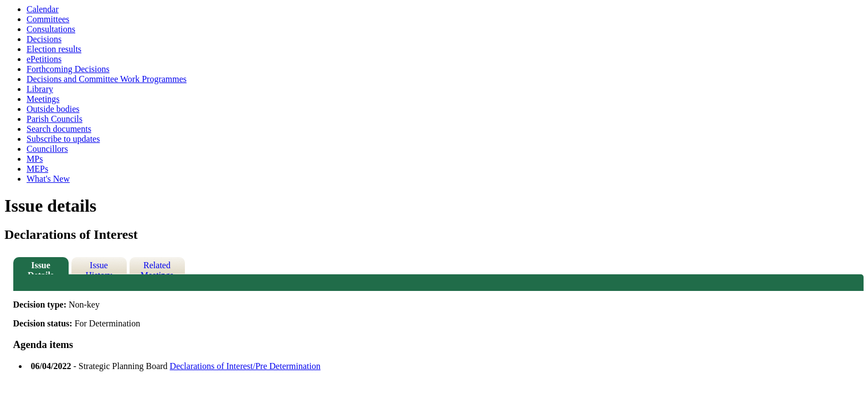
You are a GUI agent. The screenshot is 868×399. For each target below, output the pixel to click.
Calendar (43, 9)
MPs (35, 159)
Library (40, 89)
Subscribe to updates (63, 139)
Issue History (99, 267)
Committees (48, 19)
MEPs (37, 169)
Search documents (59, 129)
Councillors (47, 149)
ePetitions (44, 59)
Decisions (44, 39)
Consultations (51, 29)
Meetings (43, 99)
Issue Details (41, 267)
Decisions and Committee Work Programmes (107, 79)
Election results (54, 49)
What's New (48, 179)
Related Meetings (157, 267)
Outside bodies (53, 109)
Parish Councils (55, 119)
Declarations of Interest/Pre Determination (245, 366)
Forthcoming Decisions (68, 69)
